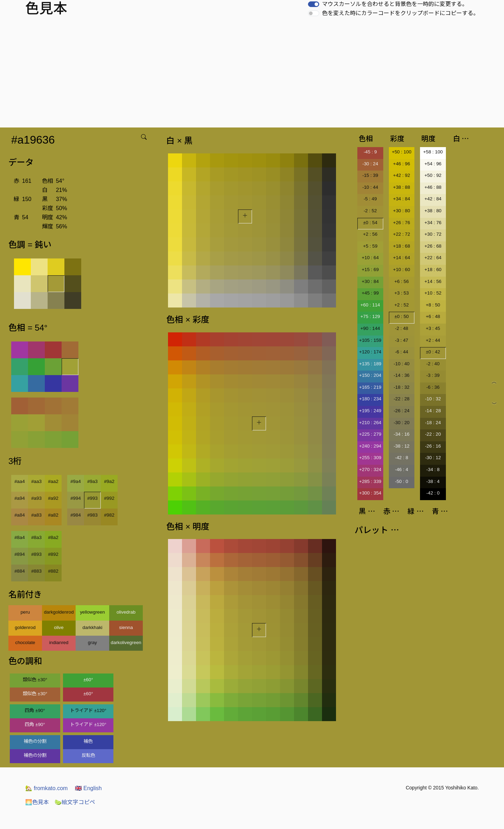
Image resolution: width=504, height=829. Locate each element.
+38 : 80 (433, 211)
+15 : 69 (370, 270)
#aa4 (20, 481)
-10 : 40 (402, 364)
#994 (76, 498)
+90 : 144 (370, 328)
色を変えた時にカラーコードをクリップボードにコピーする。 (400, 13)
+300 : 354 (370, 493)
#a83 (36, 515)
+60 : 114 (370, 305)
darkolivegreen (126, 643)
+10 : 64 (370, 258)
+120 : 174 (370, 352)
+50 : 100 (401, 152)
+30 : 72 (433, 234)
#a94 (20, 498)
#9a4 (76, 481)
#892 (53, 554)
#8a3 (36, 537)
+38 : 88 (402, 187)
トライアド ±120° (88, 710)
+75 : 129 (370, 316)
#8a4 (20, 537)
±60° (88, 680)
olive (59, 627)
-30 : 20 (402, 423)
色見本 (37, 802)
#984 (76, 515)
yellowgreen (92, 612)
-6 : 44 (401, 352)
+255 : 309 (370, 458)
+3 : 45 (433, 328)
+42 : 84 (433, 199)
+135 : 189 (370, 364)
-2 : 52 (370, 211)
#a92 (53, 498)
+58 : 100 (433, 152)
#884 (20, 571)
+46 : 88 (433, 187)
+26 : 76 (402, 223)
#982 (109, 515)
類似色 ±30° (35, 680)
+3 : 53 (402, 293)
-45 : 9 (370, 152)
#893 (36, 554)
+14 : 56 (433, 281)
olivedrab (126, 612)
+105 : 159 (370, 340)
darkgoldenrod (59, 612)
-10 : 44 (370, 187)
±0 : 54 (370, 223)
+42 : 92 (402, 175)
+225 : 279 (370, 434)
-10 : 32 (433, 399)
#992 (109, 498)
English (88, 788)
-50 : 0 (401, 481)
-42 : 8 (401, 458)
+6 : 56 (402, 281)
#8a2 (53, 537)
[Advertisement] (252, 75)
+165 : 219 (370, 387)
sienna (126, 627)
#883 (36, 571)
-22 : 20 (433, 434)
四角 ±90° (35, 710)
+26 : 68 (433, 246)
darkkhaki (92, 627)
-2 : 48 (401, 328)
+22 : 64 (433, 258)
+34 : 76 (433, 223)
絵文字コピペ (75, 802)
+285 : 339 (370, 481)
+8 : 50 (433, 305)
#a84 (20, 515)
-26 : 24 (402, 411)
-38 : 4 (433, 481)
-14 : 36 (402, 375)
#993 (92, 498)
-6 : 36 (433, 387)
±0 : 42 (433, 352)
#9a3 (92, 481)
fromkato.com (46, 788)
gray (92, 643)
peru (25, 612)
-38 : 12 (402, 446)
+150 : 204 (370, 375)
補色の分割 (35, 741)
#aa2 (53, 481)
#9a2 (109, 481)
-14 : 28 (433, 411)
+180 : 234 (370, 399)
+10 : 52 (433, 293)
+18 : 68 (402, 246)
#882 (53, 571)
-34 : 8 (433, 469)
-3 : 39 (433, 375)
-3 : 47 (401, 340)
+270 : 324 (370, 469)
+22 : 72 (402, 234)
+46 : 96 (402, 164)
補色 (88, 741)
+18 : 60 (433, 270)
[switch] (314, 4)
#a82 (53, 515)
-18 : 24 (433, 423)
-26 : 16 (433, 446)
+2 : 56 (370, 234)
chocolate (25, 643)
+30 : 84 (370, 281)
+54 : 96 (433, 164)
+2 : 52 (402, 305)
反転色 (88, 755)
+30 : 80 (402, 211)
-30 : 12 (433, 458)
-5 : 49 (370, 199)
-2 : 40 (433, 364)
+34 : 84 (402, 199)
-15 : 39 (370, 175)
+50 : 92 (433, 175)
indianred (59, 643)
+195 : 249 (370, 411)
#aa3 (36, 481)
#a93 (36, 498)
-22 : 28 (402, 399)
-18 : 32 (402, 387)
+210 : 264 (370, 423)
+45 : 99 (370, 293)
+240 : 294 (370, 446)
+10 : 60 (402, 270)
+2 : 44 (433, 340)
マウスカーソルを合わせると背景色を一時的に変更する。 (395, 4)
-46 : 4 (401, 469)
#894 (20, 554)
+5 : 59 (370, 246)
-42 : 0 (433, 493)
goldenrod (25, 627)
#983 (92, 515)
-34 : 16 (402, 434)
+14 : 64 (402, 258)
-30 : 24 (370, 164)
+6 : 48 (433, 316)
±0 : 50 (402, 316)
